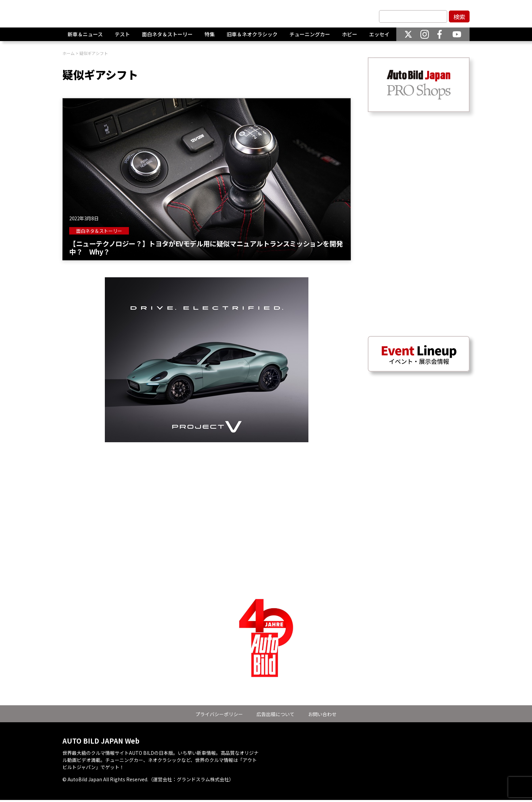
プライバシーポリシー (219, 714)
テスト (122, 37)
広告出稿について (275, 714)
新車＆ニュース (85, 37)
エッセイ (379, 37)
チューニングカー (310, 37)
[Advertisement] (207, 490)
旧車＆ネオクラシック (252, 37)
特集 (210, 37)
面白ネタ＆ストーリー (167, 37)
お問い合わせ (322, 714)
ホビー (350, 37)
